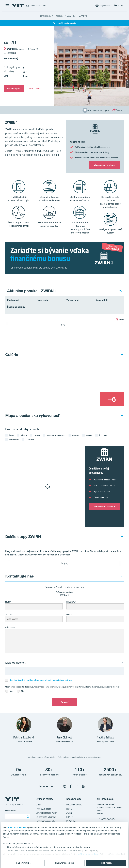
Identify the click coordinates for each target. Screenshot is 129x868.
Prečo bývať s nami (44, 809)
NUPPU (69, 809)
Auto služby (14, 440)
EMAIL (69, 615)
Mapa (120, 320)
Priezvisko (71, 602)
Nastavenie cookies (65, 863)
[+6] (112, 399)
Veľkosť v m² (73, 300)
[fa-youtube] (83, 786)
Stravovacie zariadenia (56, 435)
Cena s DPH (102, 300)
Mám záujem (35, 88)
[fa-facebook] (71, 786)
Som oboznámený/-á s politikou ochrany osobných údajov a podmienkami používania (41, 680)
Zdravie (37, 435)
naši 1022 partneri (17, 827)
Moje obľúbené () (16, 663)
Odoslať (65, 702)
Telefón (9, 615)
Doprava (76, 435)
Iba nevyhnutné (23, 863)
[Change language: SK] (119, 6)
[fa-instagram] (65, 786)
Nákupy (24, 435)
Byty (65, 325)
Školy (11, 435)
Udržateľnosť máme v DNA (46, 813)
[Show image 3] (88, 399)
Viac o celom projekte (104, 165)
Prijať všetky (106, 863)
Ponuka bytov (14, 88)
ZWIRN (69, 813)
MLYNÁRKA (71, 821)
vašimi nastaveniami (88, 854)
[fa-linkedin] (77, 786)
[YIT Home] (18, 6)
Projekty (65, 564)
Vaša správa (10, 628)
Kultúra (89, 435)
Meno (8, 602)
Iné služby (30, 440)
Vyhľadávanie (11, 811)
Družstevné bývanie (74, 805)
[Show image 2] (100, 378)
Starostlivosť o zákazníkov (46, 817)
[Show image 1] (91, 66)
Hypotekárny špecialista (45, 821)
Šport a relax (104, 435)
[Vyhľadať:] (28, 817)
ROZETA (70, 817)
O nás (38, 805)
